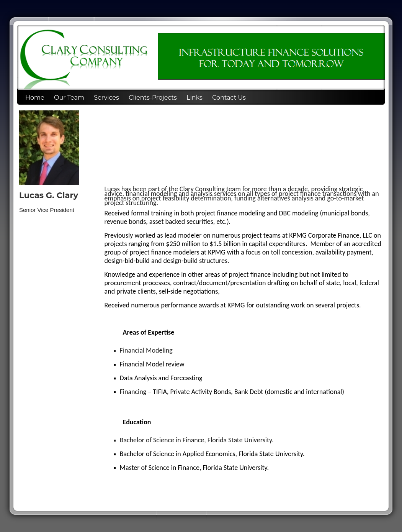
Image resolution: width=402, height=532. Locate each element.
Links (194, 98)
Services (106, 98)
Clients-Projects (153, 98)
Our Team (69, 98)
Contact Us (229, 98)
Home (35, 98)
